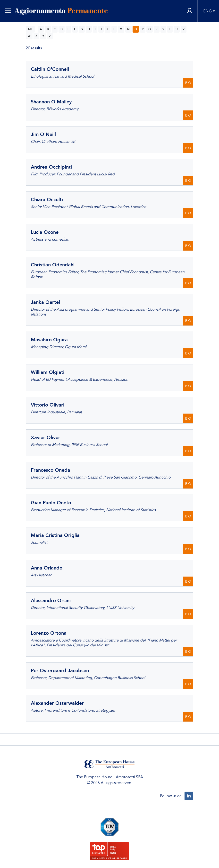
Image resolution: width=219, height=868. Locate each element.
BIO (188, 83)
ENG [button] (207, 11)
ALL (30, 29)
